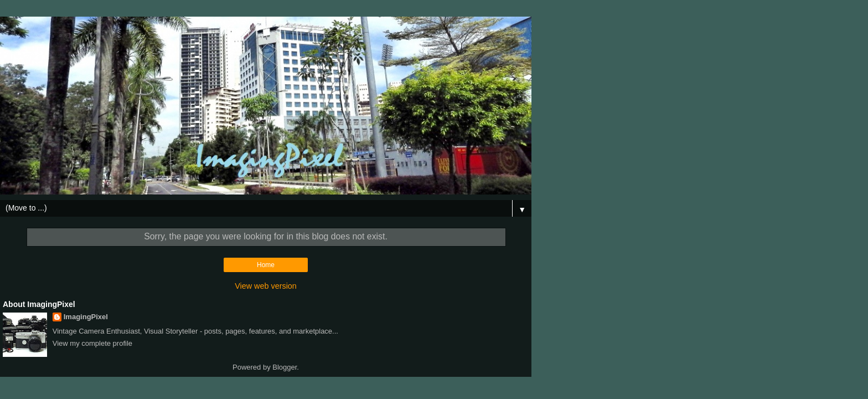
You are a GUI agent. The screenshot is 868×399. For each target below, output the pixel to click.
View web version (266, 286)
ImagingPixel (86, 317)
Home (266, 265)
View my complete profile (92, 343)
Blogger (285, 367)
